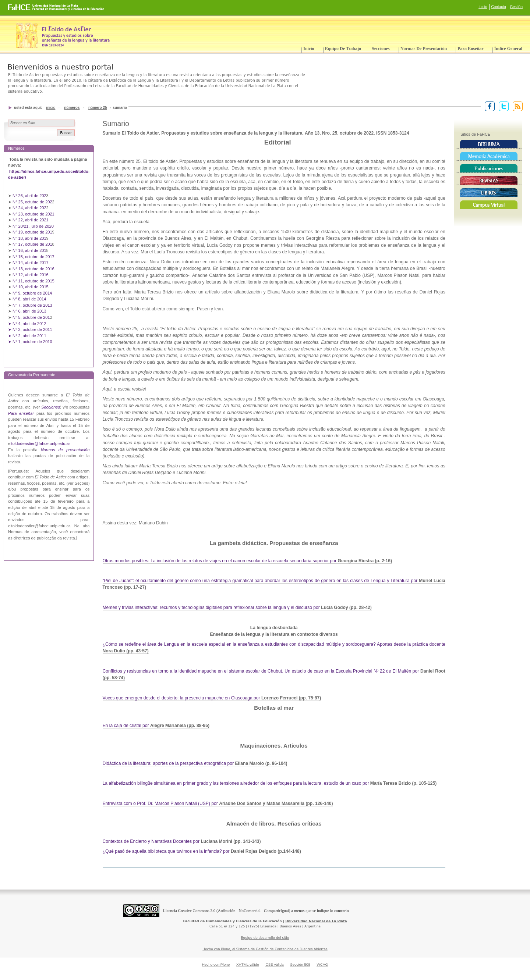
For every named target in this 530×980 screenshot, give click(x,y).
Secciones (381, 49)
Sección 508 (300, 964)
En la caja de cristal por (156, 726)
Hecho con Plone (216, 964)
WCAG (322, 964)
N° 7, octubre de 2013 (32, 305)
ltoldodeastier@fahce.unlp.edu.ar (40, 443)
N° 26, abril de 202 (29, 196)
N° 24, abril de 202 (29, 208)
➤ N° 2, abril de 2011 (27, 336)
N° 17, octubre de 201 (32, 244)
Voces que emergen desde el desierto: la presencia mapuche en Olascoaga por (212, 698)
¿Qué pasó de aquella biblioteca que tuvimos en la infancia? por (202, 851)
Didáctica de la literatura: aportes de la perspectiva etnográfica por (195, 763)
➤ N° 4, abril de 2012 (27, 324)
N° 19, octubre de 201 (32, 232)
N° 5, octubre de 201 (31, 317)
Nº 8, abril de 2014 (29, 299)
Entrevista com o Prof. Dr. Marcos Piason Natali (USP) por (218, 803)
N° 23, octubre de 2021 (33, 214)
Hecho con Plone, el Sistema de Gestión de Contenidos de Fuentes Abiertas (265, 949)
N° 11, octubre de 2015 (33, 281)
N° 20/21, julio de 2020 (34, 226)
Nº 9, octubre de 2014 (32, 293)
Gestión (516, 7)
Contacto (499, 7)
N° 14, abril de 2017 (31, 263)
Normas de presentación (424, 49)
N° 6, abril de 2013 (29, 311)
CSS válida (274, 964)
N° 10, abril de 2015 (31, 287)
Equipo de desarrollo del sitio (265, 938)
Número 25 (98, 108)
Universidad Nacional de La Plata (316, 921)
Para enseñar (470, 49)
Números (72, 108)
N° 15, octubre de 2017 (33, 257)
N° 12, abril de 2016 (31, 275)
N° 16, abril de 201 (29, 250)
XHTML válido (248, 964)
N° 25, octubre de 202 (32, 202)
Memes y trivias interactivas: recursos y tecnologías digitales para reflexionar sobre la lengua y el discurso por (237, 607)
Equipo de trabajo (343, 49)
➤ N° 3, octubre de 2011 (30, 329)
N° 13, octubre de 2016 (34, 269)
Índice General (508, 49)
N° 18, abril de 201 (29, 238)
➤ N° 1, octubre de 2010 (30, 342)
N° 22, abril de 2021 (31, 220)
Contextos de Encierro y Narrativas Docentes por (182, 841)
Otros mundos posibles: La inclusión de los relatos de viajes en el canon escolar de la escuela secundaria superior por (248, 561)
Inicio (483, 7)
